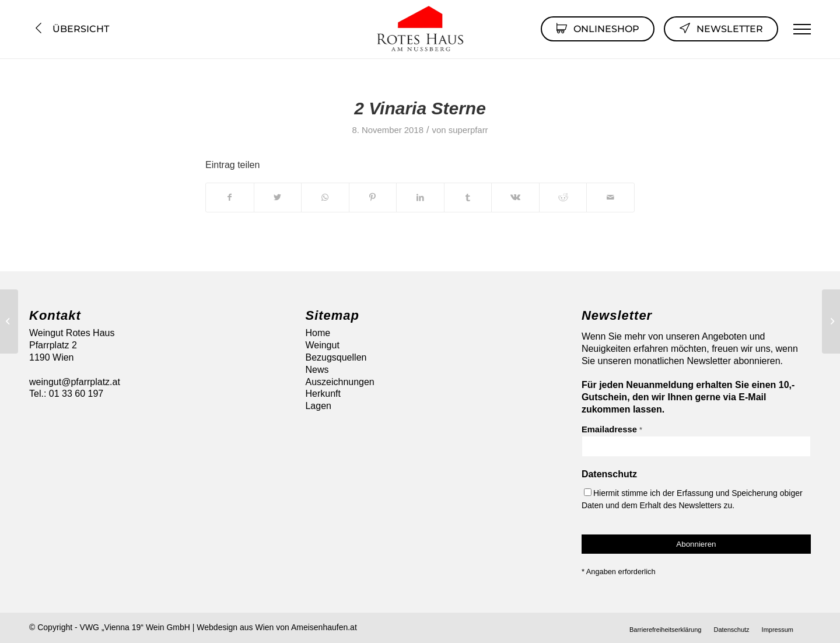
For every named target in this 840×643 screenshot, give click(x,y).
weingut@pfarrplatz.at (75, 382)
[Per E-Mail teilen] (610, 197)
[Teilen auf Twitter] (278, 197)
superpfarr (468, 130)
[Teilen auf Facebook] (230, 197)
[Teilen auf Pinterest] (373, 197)
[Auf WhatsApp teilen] (325, 197)
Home (318, 333)
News (317, 370)
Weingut (322, 345)
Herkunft (323, 394)
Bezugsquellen (336, 357)
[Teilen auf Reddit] (563, 197)
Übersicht (71, 29)
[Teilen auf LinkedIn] (420, 197)
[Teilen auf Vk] (515, 197)
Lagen (318, 406)
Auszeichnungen (339, 382)
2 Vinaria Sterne (420, 108)
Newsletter (721, 28)
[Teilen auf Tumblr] (468, 197)
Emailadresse (612, 429)
